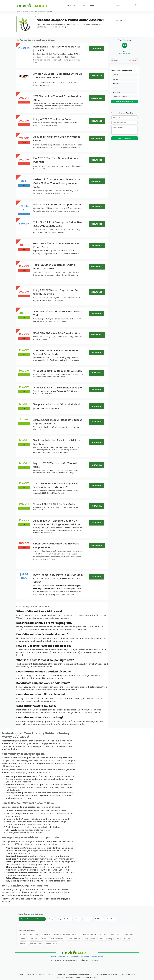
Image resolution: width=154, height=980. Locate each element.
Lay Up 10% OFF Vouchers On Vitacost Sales (55, 465)
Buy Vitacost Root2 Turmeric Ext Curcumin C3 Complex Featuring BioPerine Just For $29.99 (58, 578)
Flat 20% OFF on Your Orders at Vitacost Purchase (56, 160)
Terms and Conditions (80, 957)
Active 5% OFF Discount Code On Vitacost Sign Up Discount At (57, 422)
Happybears (117, 84)
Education (104, 934)
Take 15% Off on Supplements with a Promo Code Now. (54, 267)
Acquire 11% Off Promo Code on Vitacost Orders (57, 139)
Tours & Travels (51, 943)
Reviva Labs (117, 88)
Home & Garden (89, 939)
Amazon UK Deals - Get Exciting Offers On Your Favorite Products (58, 76)
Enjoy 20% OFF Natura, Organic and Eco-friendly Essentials (57, 292)
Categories (72, 5)
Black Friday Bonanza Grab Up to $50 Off (57, 205)
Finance (23, 939)
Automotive (46, 934)
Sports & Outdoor (36, 943)
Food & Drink (34, 939)
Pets (118, 939)
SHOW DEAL (97, 49)
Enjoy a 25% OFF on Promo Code (52, 119)
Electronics (115, 934)
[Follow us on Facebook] (136, 961)
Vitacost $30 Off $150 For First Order (54, 504)
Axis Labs (116, 79)
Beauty (57, 934)
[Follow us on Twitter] (136, 966)
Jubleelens (116, 75)
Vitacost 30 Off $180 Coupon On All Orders (58, 371)
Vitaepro (87, 919)
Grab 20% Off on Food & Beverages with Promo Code (56, 245)
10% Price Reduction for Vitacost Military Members (57, 442)
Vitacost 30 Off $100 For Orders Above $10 (58, 388)
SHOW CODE (97, 98)
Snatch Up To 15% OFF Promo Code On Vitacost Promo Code (56, 352)
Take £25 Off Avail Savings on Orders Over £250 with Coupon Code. (58, 224)
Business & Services (70, 934)
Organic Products (64, 919)
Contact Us (63, 957)
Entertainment (128, 934)
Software (23, 943)
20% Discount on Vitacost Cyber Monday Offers (57, 98)
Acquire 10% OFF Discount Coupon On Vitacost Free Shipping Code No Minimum (58, 523)
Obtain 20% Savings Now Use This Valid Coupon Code (56, 546)
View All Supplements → (124, 101)
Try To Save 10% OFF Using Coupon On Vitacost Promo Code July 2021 (55, 485)
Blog (92, 5)
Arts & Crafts (34, 934)
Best (84, 5)
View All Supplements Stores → (32, 919)
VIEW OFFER (97, 76)
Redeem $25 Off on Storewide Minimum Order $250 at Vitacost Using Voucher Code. (57, 183)
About (53, 957)
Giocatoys (111, 919)
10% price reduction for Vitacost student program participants (57, 406)
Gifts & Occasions (57, 939)
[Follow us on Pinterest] (136, 970)
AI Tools (23, 934)
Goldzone (99, 919)
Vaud (78, 919)
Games (45, 939)
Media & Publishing (106, 939)
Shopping (126, 939)
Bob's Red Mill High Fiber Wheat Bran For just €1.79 (57, 49)
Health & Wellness (74, 939)
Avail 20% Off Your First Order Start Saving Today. (58, 313)
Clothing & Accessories (88, 934)
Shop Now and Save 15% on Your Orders (56, 333)
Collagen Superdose (120, 97)
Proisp (51, 919)
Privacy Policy (97, 957)
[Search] (135, 5)
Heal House (117, 92)
